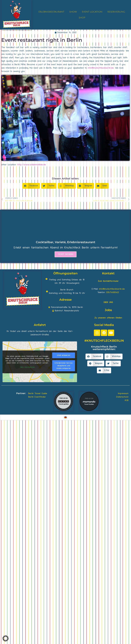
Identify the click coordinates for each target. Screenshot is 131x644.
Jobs (108, 310)
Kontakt (108, 273)
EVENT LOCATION (92, 12)
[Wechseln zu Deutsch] (65, 417)
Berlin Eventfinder (37, 397)
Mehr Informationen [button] (27, 367)
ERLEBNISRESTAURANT (51, 12)
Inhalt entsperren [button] (64, 355)
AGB (127, 400)
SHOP (82, 18)
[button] (31, 186)
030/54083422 (113, 292)
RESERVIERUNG (116, 12)
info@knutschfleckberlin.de (101, 68)
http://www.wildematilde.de (32, 165)
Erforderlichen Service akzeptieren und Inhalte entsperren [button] (64, 366)
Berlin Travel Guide (38, 393)
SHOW (73, 12)
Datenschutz (122, 397)
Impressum (123, 393)
